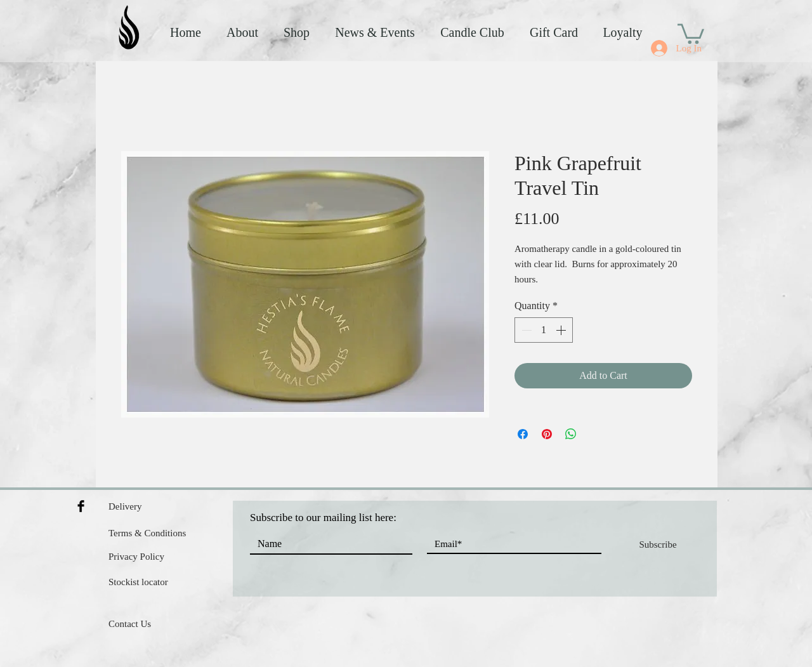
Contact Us (130, 624)
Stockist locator (138, 582)
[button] (691, 33)
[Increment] (562, 330)
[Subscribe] (658, 545)
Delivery (125, 506)
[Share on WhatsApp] (571, 434)
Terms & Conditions (147, 533)
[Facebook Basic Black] (81, 506)
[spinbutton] (544, 330)
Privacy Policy (136, 557)
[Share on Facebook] (523, 434)
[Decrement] (525, 330)
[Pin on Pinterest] (547, 434)
